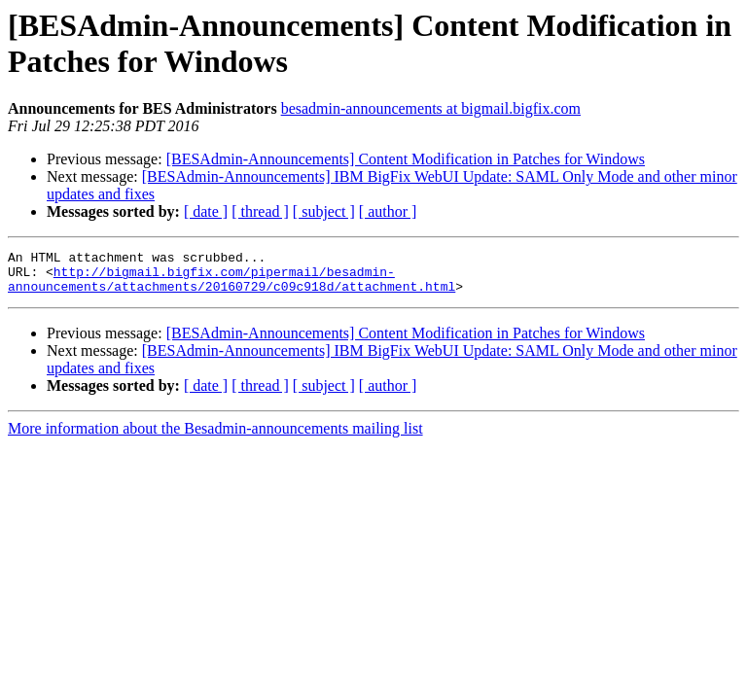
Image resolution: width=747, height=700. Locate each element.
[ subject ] (324, 211)
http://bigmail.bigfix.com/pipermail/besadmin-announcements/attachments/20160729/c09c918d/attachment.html (231, 286)
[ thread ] (260, 211)
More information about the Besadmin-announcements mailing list (215, 437)
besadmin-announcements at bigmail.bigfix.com (431, 108)
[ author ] (388, 211)
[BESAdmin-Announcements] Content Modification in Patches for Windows (406, 159)
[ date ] (206, 211)
